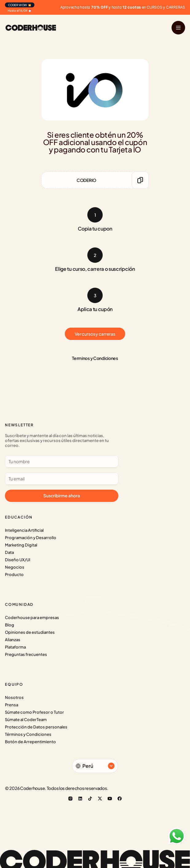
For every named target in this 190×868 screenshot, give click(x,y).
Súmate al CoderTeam (26, 720)
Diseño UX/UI (18, 560)
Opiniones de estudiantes (30, 632)
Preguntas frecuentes (26, 654)
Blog (10, 625)
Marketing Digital (21, 545)
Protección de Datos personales (36, 727)
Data (9, 552)
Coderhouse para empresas (32, 617)
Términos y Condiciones (28, 734)
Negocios (15, 567)
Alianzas (13, 640)
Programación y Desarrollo (31, 538)
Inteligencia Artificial (24, 530)
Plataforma (15, 647)
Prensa (12, 705)
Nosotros (14, 697)
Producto (14, 574)
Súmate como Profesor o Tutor (34, 712)
